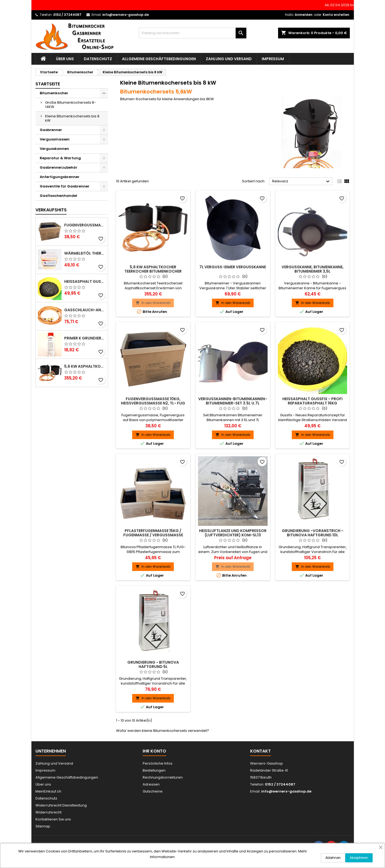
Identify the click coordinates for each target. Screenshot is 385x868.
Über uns (65, 59)
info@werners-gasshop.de (126, 15)
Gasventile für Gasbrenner (65, 186)
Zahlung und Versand (229, 59)
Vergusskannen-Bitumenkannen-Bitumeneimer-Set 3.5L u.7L (233, 401)
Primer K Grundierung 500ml (85, 338)
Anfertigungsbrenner (60, 177)
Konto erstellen (336, 15)
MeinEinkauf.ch (48, 791)
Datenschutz (98, 59)
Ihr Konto (154, 751)
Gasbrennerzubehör (59, 167)
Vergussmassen (55, 139)
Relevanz (302, 182)
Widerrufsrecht (48, 812)
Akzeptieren (359, 858)
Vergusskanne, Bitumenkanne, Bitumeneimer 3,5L (313, 269)
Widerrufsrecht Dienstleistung (61, 805)
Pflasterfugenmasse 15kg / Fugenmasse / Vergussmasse (153, 533)
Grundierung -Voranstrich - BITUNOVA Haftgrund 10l (313, 533)
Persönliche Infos (158, 763)
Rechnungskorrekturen (163, 777)
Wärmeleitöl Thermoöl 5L (85, 253)
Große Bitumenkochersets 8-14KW (71, 105)
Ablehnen (333, 858)
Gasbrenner (51, 130)
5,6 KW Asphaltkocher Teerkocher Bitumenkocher (85, 366)
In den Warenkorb (153, 303)
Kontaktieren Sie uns (53, 819)
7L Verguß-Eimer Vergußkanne (233, 267)
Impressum (273, 59)
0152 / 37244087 (67, 15)
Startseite (48, 84)
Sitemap (43, 826)
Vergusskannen (54, 149)
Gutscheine (153, 791)
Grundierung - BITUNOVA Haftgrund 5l (153, 664)
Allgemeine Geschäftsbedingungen (159, 59)
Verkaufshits (51, 210)
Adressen (151, 784)
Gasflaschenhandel (58, 196)
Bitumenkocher (54, 93)
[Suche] (193, 33)
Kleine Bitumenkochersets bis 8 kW (72, 118)
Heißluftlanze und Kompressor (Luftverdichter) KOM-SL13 (233, 533)
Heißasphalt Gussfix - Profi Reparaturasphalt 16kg (85, 281)
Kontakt (260, 751)
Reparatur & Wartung (60, 158)
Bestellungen (154, 770)
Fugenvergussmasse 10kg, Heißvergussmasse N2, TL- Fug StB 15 (85, 225)
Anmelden (304, 15)
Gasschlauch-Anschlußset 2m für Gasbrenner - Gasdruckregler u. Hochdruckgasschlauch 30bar (85, 310)
